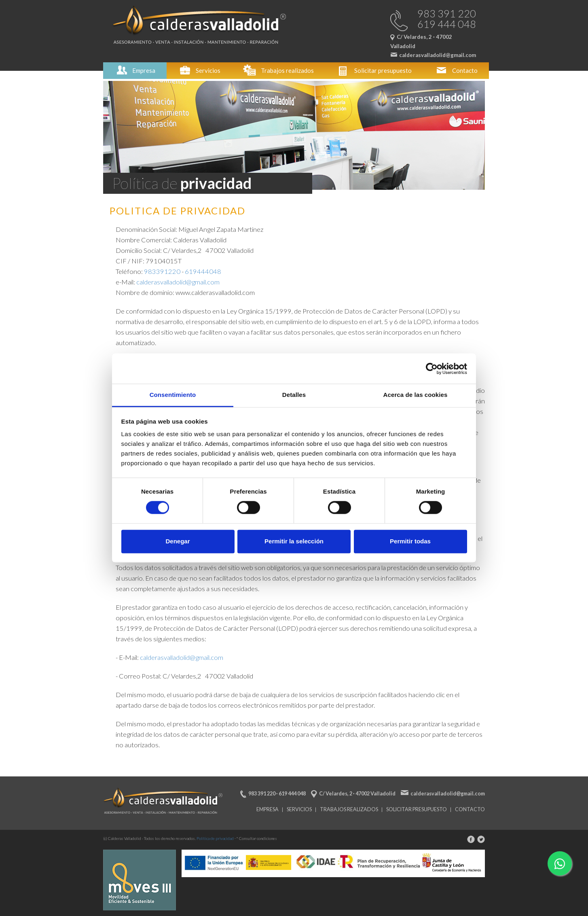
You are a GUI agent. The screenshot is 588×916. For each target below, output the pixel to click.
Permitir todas (410, 541)
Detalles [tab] (294, 395)
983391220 (162, 271)
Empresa (135, 70)
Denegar (178, 541)
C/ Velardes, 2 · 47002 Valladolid (357, 794)
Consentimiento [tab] (173, 395)
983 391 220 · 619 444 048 (277, 794)
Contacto (456, 70)
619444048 (203, 271)
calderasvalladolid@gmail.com (178, 282)
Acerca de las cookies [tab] (416, 395)
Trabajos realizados (278, 70)
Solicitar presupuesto (374, 70)
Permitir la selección (294, 541)
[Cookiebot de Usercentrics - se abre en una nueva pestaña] (432, 369)
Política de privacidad (215, 838)
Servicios (199, 70)
